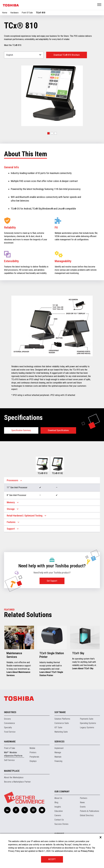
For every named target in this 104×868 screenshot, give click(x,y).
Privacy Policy (87, 851)
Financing (58, 761)
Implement (59, 748)
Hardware (14, 13)
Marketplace (12, 771)
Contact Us (59, 820)
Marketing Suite (61, 732)
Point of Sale (10, 748)
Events (83, 807)
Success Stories (61, 824)
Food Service (10, 732)
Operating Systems (88, 723)
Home (5, 13)
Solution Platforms (62, 719)
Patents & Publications (90, 811)
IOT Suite (58, 727)
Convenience (9, 723)
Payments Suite (87, 719)
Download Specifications (58, 430)
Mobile (32, 748)
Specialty (8, 727)
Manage (58, 752)
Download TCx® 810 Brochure (67, 55)
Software (60, 712)
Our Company (62, 791)
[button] (48, 133)
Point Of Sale (27, 13)
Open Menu (99, 5)
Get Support (52, 581)
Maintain (58, 757)
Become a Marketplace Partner (17, 782)
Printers (33, 752)
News (82, 802)
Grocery (7, 719)
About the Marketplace (14, 777)
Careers (58, 815)
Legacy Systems (87, 727)
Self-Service (9, 760)
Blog (56, 802)
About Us (58, 798)
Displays (33, 761)
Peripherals (34, 757)
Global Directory (87, 815)
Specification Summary (21, 430)
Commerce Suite (62, 723)
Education (59, 811)
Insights (58, 807)
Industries (10, 712)
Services (59, 742)
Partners (84, 798)
